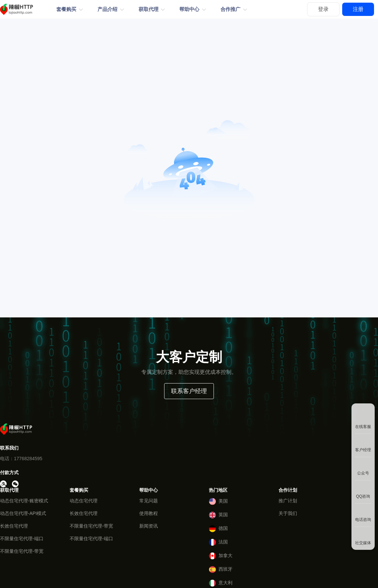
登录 (323, 9)
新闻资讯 (149, 526)
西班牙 (221, 570)
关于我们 (288, 513)
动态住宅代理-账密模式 (24, 501)
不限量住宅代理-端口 (22, 539)
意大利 (221, 583)
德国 (218, 529)
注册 (358, 9)
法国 (218, 542)
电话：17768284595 (21, 459)
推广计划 (288, 501)
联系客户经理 (189, 391)
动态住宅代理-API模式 (23, 513)
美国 (218, 502)
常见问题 (149, 501)
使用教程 (149, 513)
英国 (218, 515)
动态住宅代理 (84, 501)
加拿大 (221, 556)
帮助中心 (189, 9)
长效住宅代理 (14, 526)
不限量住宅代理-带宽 (22, 551)
